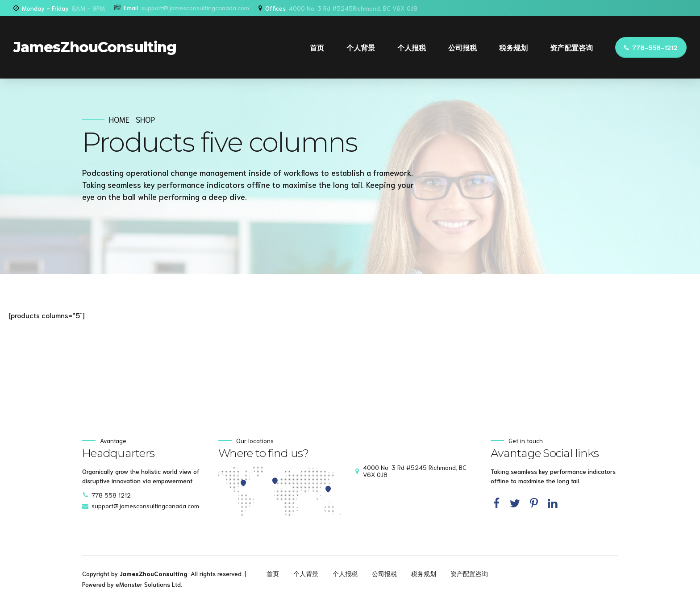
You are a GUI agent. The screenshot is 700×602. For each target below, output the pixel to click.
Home (119, 119)
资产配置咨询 (571, 47)
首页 (317, 47)
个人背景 (361, 47)
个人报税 (412, 47)
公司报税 (462, 47)
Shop (145, 119)
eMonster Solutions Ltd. (149, 584)
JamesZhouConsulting (95, 47)
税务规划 (513, 47)
